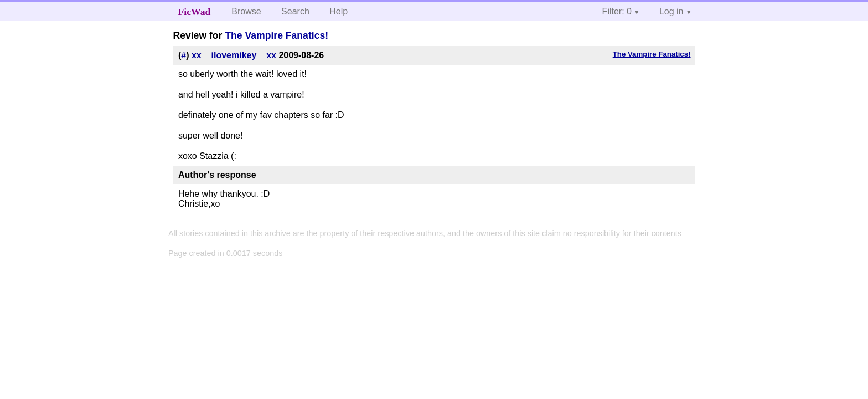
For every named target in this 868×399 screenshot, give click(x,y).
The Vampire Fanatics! (277, 35)
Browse (246, 11)
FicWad (195, 12)
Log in (671, 11)
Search (295, 11)
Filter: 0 (617, 11)
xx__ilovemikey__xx (234, 55)
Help (339, 11)
